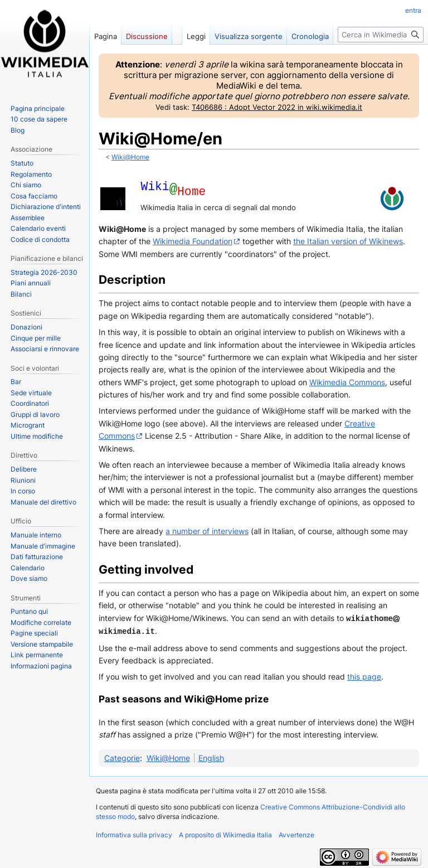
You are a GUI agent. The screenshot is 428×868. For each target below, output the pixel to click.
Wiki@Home (130, 157)
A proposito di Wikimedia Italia (225, 834)
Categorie (122, 757)
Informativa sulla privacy (134, 834)
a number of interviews (207, 531)
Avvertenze (296, 834)
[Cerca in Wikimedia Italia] (381, 35)
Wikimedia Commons (347, 382)
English (211, 757)
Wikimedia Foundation (193, 241)
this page (364, 675)
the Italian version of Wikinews (348, 241)
